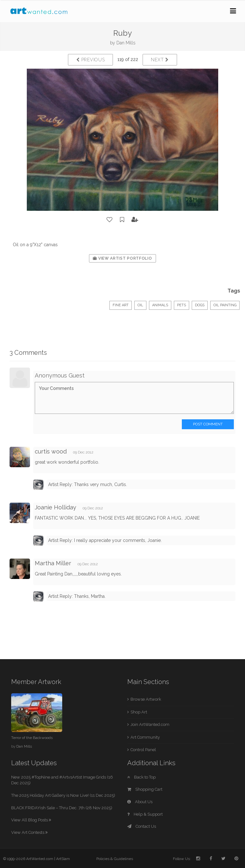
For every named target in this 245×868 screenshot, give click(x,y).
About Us (140, 802)
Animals (160, 305)
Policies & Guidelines (115, 859)
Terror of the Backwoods (32, 738)
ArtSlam (63, 859)
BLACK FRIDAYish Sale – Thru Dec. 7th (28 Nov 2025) (62, 808)
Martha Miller (53, 563)
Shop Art (139, 712)
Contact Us (142, 826)
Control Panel (143, 750)
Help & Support (145, 814)
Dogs (200, 305)
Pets (182, 305)
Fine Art (121, 305)
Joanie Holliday (56, 507)
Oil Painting (225, 305)
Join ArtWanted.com (150, 724)
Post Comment (208, 424)
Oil (140, 305)
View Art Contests (29, 832)
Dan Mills (126, 43)
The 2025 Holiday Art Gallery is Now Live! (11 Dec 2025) (63, 795)
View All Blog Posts (31, 820)
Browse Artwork (146, 699)
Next (160, 60)
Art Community (145, 737)
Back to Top (141, 777)
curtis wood (51, 451)
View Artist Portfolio (122, 258)
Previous (90, 60)
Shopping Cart (145, 789)
